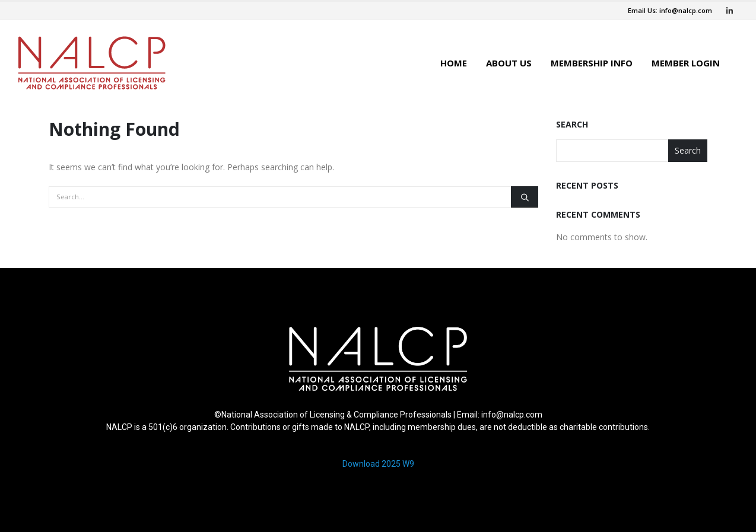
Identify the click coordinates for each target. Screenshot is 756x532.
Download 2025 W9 (378, 464)
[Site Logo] (92, 63)
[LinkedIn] (729, 11)
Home (454, 63)
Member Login (686, 63)
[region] (378, 403)
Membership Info (592, 63)
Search (572, 124)
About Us (509, 63)
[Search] (525, 197)
